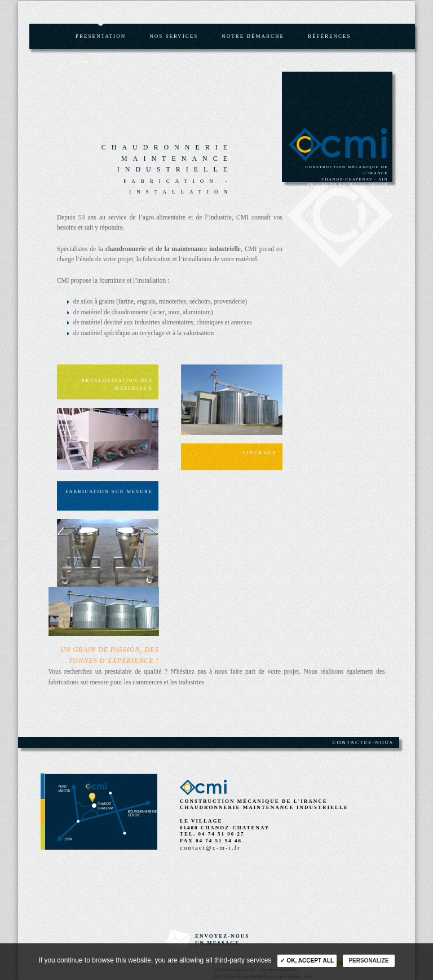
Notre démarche (253, 36)
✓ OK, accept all (307, 961)
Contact (91, 61)
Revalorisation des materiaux (117, 384)
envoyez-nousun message (222, 939)
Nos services (174, 36)
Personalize (368, 961)
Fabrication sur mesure (109, 491)
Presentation (101, 36)
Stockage (260, 452)
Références (330, 36)
